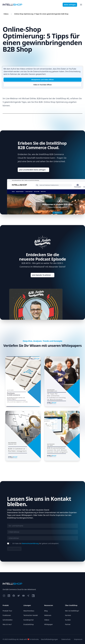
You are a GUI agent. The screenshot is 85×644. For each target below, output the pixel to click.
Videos (6, 14)
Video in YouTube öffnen (42, 85)
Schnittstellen (8, 620)
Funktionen (7, 615)
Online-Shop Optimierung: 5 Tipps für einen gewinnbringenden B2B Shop (41, 14)
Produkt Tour (7, 611)
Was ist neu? (7, 624)
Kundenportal (28, 620)
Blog (46, 611)
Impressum (78, 639)
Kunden (68, 620)
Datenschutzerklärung (42, 71)
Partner (68, 624)
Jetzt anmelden (14, 549)
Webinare (48, 615)
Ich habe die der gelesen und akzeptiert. (36, 543)
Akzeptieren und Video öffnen (42, 80)
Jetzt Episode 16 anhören (42, 275)
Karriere (68, 615)
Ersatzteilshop (29, 624)
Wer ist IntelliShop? (72, 611)
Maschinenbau (29, 611)
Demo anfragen (70, 5)
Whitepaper (49, 624)
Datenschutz (66, 639)
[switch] (9, 543)
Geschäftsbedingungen (49, 639)
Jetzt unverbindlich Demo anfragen (33, 170)
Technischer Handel (31, 615)
